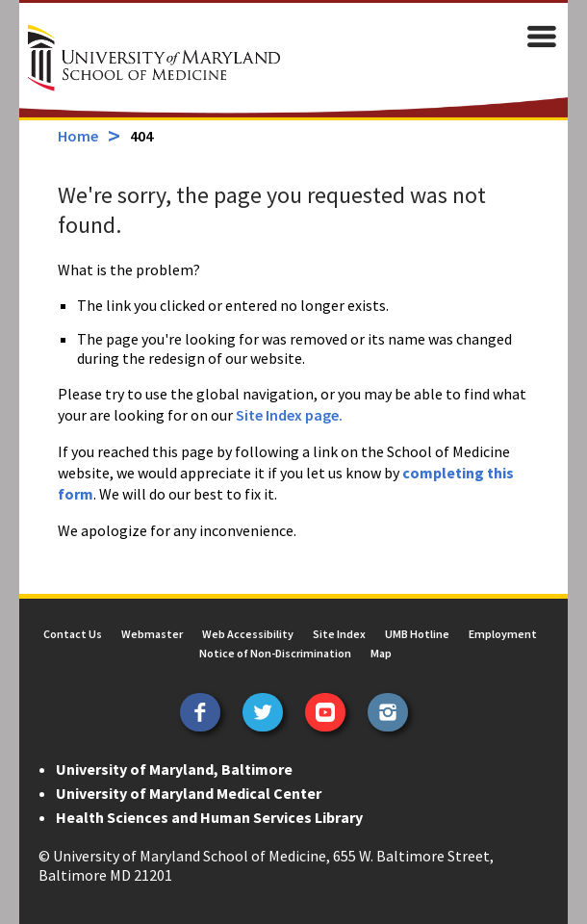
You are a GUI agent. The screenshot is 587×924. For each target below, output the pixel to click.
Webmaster (152, 634)
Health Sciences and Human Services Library (209, 817)
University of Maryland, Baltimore (174, 769)
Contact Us (73, 634)
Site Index (339, 634)
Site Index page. (289, 415)
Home (78, 136)
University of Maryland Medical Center (189, 793)
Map (381, 653)
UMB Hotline (417, 634)
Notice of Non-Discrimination (275, 653)
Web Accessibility (248, 634)
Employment (503, 634)
